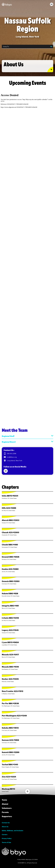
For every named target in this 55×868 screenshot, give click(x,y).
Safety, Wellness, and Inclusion (13, 831)
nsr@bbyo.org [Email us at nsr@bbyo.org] (12, 457)
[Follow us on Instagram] (6, 471)
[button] (52, 4)
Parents (5, 812)
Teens (4, 800)
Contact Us (6, 823)
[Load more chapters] (27, 791)
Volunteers (7, 808)
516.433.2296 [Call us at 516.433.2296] (12, 453)
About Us (5, 827)
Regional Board (27, 442)
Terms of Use (6, 842)
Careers (5, 835)
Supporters (7, 816)
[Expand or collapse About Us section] (50, 69)
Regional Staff (27, 436)
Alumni (5, 804)
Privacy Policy (7, 838)
